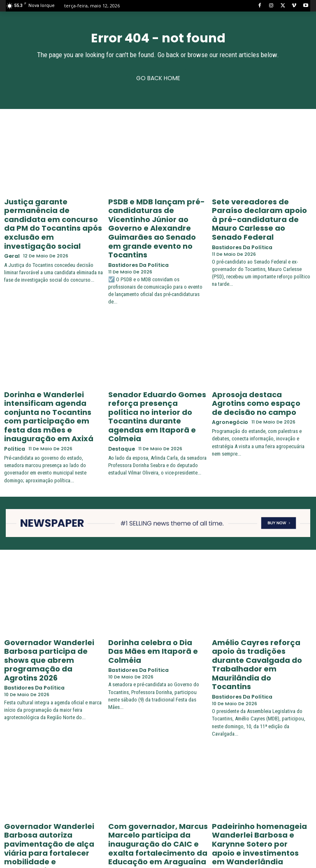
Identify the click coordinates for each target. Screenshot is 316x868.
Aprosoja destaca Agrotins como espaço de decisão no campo (256, 373)
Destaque (121, 395)
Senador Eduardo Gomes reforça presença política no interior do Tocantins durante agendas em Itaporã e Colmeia (157, 376)
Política (14, 402)
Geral (11, 231)
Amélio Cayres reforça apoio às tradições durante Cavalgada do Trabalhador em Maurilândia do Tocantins (261, 604)
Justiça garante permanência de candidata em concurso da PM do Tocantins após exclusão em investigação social (53, 211)
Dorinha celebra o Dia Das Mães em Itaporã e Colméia (158, 598)
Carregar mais (158, 846)
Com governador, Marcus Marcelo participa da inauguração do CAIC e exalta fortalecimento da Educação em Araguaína (155, 765)
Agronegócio (228, 389)
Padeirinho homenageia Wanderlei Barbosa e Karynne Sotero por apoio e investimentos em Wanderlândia (259, 765)
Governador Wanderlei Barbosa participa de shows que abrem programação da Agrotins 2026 (49, 604)
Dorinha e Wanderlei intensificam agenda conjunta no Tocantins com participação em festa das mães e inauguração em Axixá (54, 379)
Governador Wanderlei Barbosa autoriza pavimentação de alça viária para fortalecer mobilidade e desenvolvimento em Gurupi (50, 765)
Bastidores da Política (136, 238)
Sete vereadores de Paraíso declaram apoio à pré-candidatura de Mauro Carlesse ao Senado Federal (256, 211)
